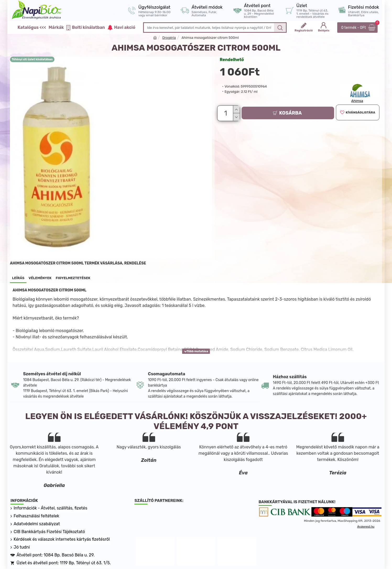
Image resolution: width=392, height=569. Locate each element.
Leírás (18, 278)
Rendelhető (232, 60)
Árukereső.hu (366, 527)
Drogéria (169, 38)
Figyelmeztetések (73, 278)
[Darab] (226, 112)
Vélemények (40, 278)
